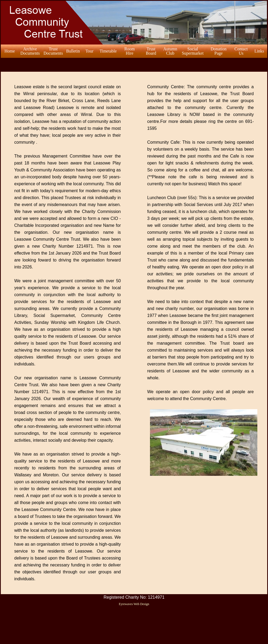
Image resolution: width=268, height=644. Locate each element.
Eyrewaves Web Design (134, 604)
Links (259, 51)
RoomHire (130, 51)
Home (10, 51)
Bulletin (73, 51)
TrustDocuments (53, 51)
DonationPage (219, 51)
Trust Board (151, 51)
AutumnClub (170, 51)
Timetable (108, 51)
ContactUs (241, 51)
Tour (90, 51)
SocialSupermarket (193, 51)
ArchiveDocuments (30, 51)
